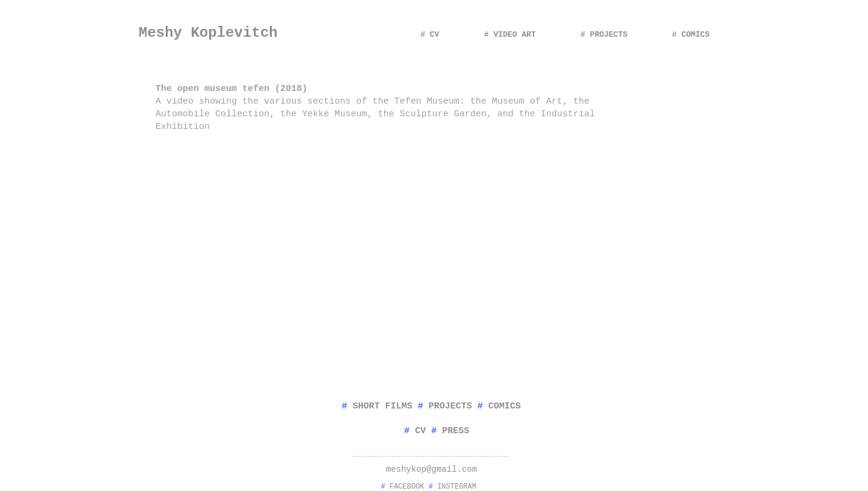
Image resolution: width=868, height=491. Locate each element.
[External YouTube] (323, 246)
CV (420, 431)
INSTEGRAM (457, 487)
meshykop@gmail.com (431, 469)
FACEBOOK (407, 487)
